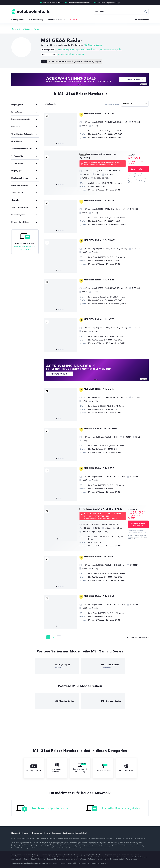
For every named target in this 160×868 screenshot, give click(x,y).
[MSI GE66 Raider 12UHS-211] (60, 216)
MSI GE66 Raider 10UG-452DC (101, 428)
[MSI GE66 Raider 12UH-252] (60, 129)
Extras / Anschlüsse (20, 222)
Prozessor (16, 127)
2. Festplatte (17, 163)
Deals (74, 20)
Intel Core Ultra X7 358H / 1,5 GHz (104, 537)
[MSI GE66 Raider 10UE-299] (60, 484)
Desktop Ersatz (126, 768)
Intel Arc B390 (94, 542)
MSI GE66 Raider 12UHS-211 (100, 201)
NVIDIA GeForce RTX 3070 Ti (101, 261)
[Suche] (121, 12)
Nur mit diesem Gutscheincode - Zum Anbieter (101, 518)
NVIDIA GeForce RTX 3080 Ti (101, 221)
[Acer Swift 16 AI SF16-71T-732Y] (60, 525)
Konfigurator (18, 20)
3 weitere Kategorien (112, 49)
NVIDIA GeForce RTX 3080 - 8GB (103, 134)
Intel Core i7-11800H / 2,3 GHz (102, 336)
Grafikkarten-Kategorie (22, 134)
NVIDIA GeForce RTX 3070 (100, 409)
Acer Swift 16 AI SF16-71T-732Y (105, 509)
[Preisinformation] (142, 158)
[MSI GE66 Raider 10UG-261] (60, 612)
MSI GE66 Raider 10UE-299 (99, 468)
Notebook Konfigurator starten (43, 808)
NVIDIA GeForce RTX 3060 (100, 489)
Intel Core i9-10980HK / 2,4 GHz (102, 297)
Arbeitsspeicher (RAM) (22, 149)
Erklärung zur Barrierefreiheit (75, 833)
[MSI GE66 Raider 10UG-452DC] (60, 444)
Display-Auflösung (20, 178)
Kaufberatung (36, 20)
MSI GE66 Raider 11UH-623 (99, 280)
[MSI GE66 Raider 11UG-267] (60, 405)
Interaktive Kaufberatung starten (113, 808)
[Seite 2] (59, 637)
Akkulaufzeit (17, 193)
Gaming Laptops (66, 49)
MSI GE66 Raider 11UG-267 (99, 389)
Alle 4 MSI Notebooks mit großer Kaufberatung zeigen (75, 61)
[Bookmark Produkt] (47, 116)
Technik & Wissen (56, 20)
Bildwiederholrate (20, 185)
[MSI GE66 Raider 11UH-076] (60, 335)
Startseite (13, 29)
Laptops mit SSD (103, 768)
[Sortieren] (135, 104)
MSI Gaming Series (31, 29)
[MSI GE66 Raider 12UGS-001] (60, 256)
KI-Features (17, 112)
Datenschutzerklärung (41, 833)
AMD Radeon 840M (97, 186)
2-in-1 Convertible (20, 207)
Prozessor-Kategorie (21, 119)
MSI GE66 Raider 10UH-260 (99, 556)
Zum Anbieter (112, 164)
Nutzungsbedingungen (21, 833)
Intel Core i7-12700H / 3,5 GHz (102, 131)
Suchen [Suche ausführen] (146, 12)
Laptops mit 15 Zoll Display (80, 768)
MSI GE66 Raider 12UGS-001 (100, 240)
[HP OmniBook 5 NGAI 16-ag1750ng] (60, 170)
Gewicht (15, 200)
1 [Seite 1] (48, 637)
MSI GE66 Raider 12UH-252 (71, 54)
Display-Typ (16, 171)
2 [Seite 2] (54, 637)
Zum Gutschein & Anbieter (138, 524)
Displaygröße (17, 104)
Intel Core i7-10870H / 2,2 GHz (102, 446)
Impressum (57, 833)
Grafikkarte (17, 141)
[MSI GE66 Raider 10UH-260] (60, 572)
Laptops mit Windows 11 (87, 49)
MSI (18, 29)
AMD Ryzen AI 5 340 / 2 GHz (101, 183)
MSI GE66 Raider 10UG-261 (99, 596)
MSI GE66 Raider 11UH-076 (99, 319)
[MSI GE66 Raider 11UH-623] (60, 296)
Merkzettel (143, 20)
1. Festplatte (17, 156)
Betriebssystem (18, 215)
